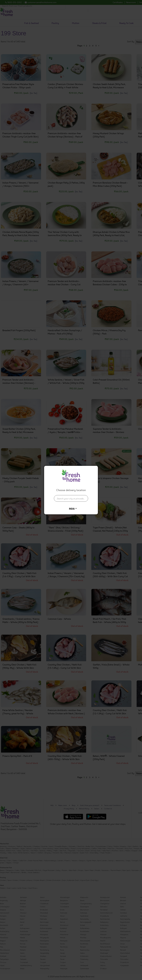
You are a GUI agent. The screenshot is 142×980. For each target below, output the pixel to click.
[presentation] (71, 498)
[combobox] (71, 497)
